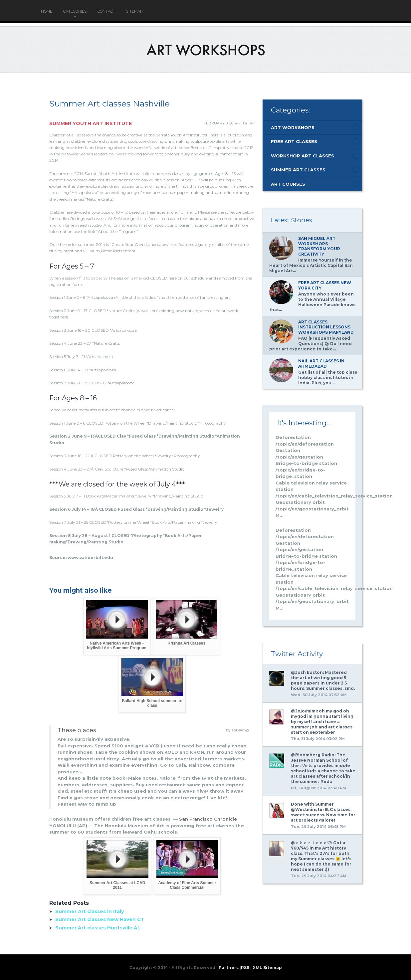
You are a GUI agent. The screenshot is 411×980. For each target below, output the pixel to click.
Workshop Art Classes (303, 156)
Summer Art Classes (298, 170)
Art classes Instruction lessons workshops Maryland (326, 327)
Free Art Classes (294, 141)
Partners (229, 968)
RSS (245, 968)
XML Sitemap (267, 968)
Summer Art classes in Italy (90, 911)
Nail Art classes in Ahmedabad (321, 364)
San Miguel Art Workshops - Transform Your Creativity (319, 246)
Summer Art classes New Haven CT (100, 919)
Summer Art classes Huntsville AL (98, 928)
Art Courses (288, 184)
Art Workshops (293, 127)
